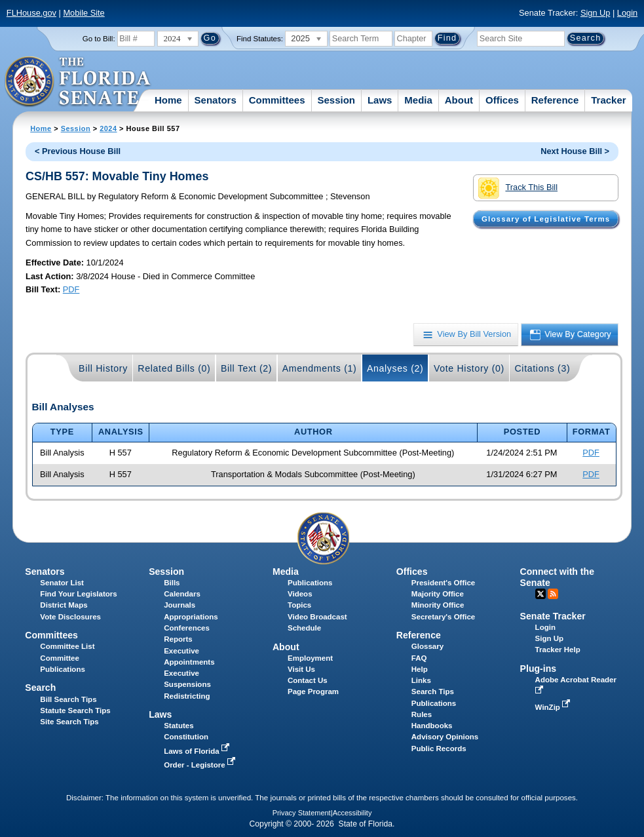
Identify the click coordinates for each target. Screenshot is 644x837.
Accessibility (352, 813)
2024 (108, 128)
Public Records (439, 749)
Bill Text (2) (246, 368)
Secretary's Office (443, 617)
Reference (555, 100)
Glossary (427, 646)
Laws (380, 100)
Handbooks (432, 726)
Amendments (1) (320, 368)
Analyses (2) (395, 368)
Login (627, 13)
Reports (178, 639)
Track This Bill (518, 188)
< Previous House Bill (78, 151)
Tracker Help (558, 650)
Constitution (186, 737)
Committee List (67, 646)
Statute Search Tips (75, 710)
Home (168, 100)
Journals (180, 605)
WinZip (554, 707)
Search (40, 688)
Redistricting (187, 696)
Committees (277, 100)
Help (420, 669)
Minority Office (438, 605)
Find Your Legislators (78, 594)
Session (336, 100)
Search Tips (433, 691)
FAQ (419, 658)
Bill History (103, 368)
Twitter (540, 594)
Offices (502, 100)
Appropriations (191, 617)
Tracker (608, 100)
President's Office (443, 583)
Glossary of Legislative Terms (546, 219)
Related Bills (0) (174, 368)
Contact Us (308, 680)
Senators (216, 100)
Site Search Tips (69, 722)
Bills (172, 583)
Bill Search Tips (68, 699)
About (459, 100)
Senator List (62, 583)
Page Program (313, 691)
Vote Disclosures (70, 617)
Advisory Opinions (445, 737)
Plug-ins (539, 669)
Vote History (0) (469, 368)
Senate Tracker (553, 616)
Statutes (179, 726)
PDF (71, 289)
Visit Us (301, 669)
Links (421, 680)
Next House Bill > (575, 151)
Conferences (187, 628)
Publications (310, 583)
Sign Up (596, 13)
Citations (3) (542, 368)
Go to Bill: (99, 39)
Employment (310, 658)
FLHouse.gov (31, 13)
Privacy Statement (302, 813)
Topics (299, 605)
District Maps (64, 605)
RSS (553, 594)
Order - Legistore (201, 765)
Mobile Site (84, 13)
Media (418, 100)
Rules (422, 714)
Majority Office (438, 594)
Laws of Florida (198, 751)
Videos (300, 594)
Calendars (182, 594)
